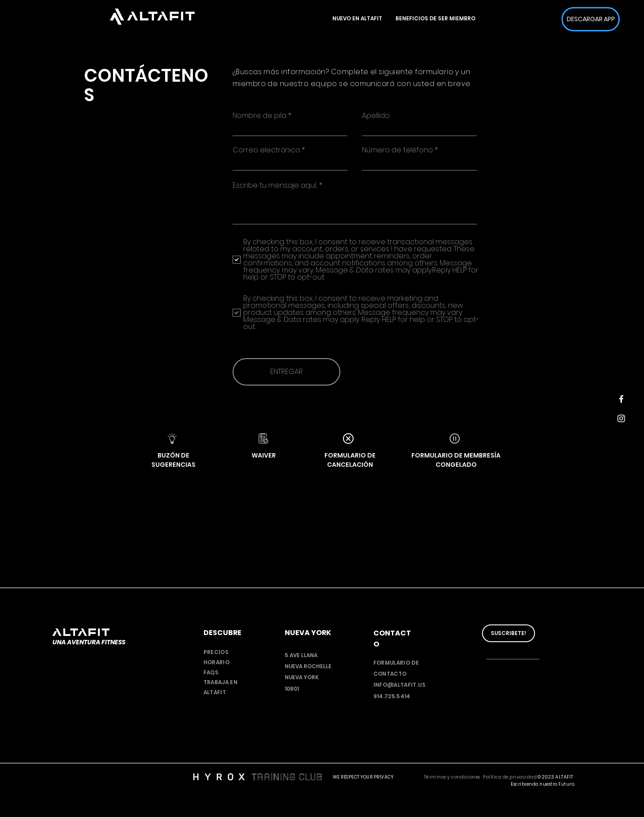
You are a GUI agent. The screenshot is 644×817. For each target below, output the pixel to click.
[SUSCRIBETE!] (508, 633)
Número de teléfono (397, 150)
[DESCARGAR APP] (591, 19)
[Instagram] (621, 418)
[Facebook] (621, 399)
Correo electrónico (266, 150)
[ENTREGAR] (286, 372)
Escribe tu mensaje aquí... (275, 185)
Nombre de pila (260, 116)
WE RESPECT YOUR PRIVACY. (363, 777)
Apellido (376, 116)
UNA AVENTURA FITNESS (89, 642)
